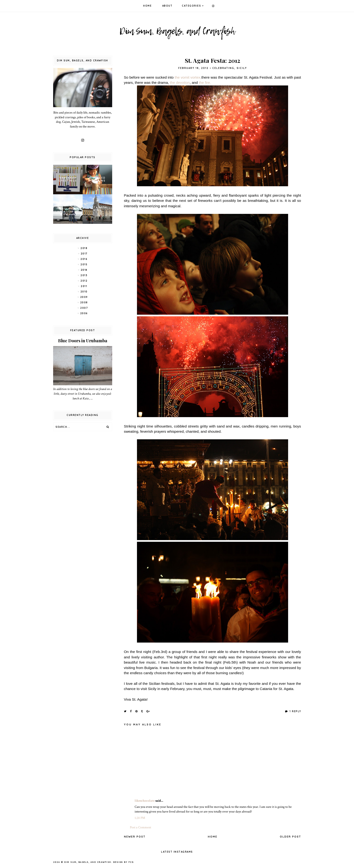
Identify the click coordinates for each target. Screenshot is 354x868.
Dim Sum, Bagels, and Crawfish (88, 862)
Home (147, 6)
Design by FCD (123, 862)
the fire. (205, 83)
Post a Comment (141, 827)
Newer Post (135, 837)
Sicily (242, 68)
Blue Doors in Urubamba (83, 341)
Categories (191, 6)
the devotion (180, 83)
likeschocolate (145, 801)
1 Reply (295, 711)
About (167, 6)
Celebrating (223, 68)
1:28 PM (140, 818)
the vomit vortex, (188, 77)
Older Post (290, 837)
